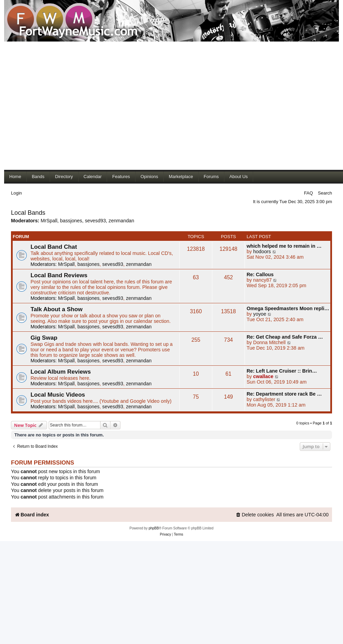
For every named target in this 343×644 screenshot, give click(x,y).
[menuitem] (255, 515)
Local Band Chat (54, 247)
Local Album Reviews (61, 372)
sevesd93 (95, 221)
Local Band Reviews (59, 275)
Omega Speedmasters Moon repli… (288, 308)
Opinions (149, 177)
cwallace (263, 376)
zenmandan (122, 221)
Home (15, 177)
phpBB (154, 528)
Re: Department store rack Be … (284, 394)
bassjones (71, 221)
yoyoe (260, 314)
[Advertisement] (64, 106)
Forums (211, 177)
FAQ (308, 193)
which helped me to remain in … (284, 246)
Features (121, 177)
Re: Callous (260, 274)
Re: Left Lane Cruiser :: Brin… (282, 371)
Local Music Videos (58, 395)
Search (325, 193)
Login (16, 193)
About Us (239, 177)
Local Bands (28, 213)
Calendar (93, 177)
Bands (38, 177)
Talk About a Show (57, 309)
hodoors (262, 251)
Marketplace (181, 177)
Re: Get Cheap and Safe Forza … (285, 337)
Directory (64, 177)
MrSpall (49, 221)
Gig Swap (44, 338)
